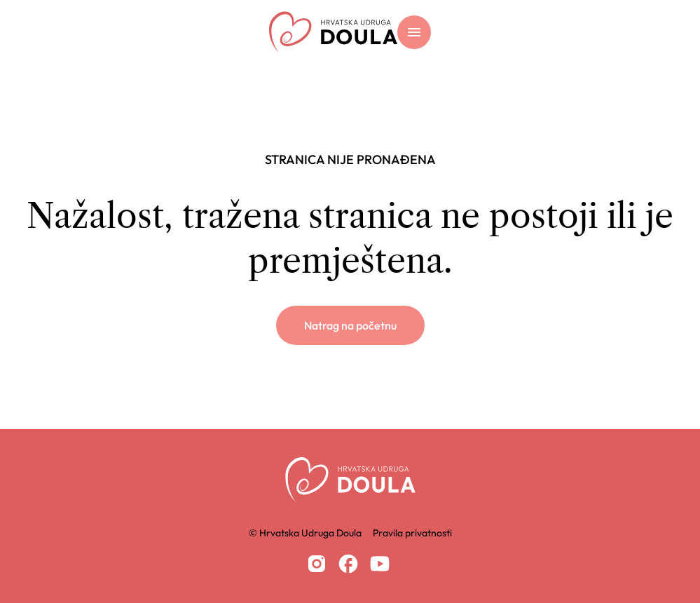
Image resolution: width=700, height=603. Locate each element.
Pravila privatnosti (412, 533)
